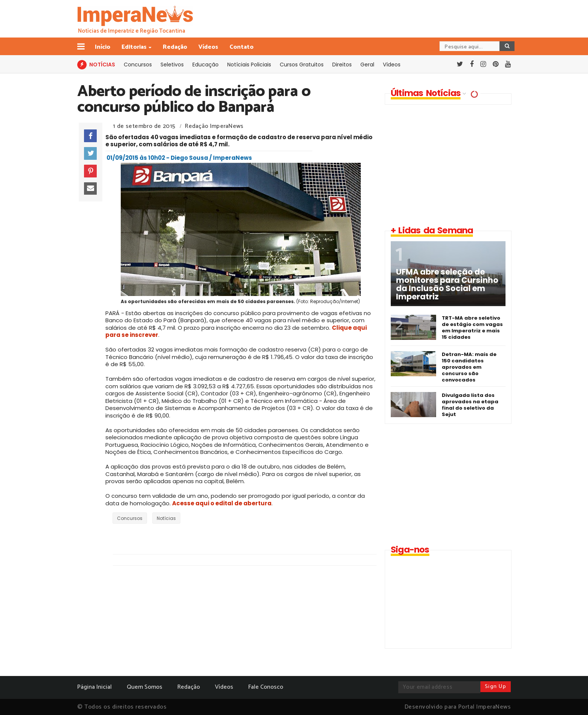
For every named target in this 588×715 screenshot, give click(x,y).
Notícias (166, 518)
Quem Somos (145, 687)
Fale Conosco (266, 687)
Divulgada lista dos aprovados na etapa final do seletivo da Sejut (470, 405)
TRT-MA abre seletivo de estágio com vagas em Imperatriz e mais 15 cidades (472, 327)
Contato (241, 47)
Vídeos (208, 47)
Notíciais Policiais (249, 65)
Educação (205, 65)
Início (103, 47)
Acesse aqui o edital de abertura (222, 503)
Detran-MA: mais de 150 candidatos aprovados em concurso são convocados (469, 367)
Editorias (135, 47)
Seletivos (172, 65)
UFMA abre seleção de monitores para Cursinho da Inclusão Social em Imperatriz (447, 284)
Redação (175, 47)
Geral (367, 65)
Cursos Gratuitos (302, 65)
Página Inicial (94, 687)
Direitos (342, 65)
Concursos (138, 65)
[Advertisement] (448, 165)
